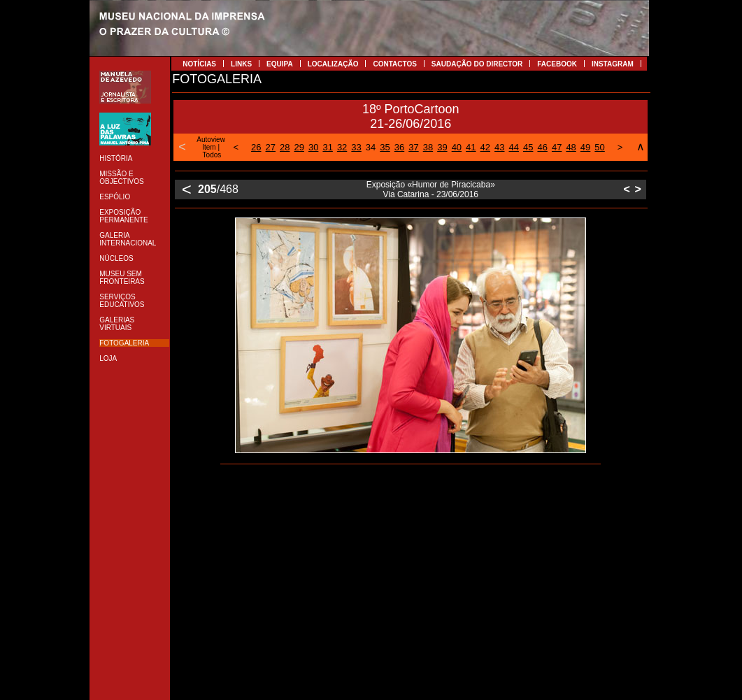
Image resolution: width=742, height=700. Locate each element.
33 (356, 147)
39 (442, 147)
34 (371, 147)
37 (413, 147)
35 (385, 147)
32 (342, 147)
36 (399, 147)
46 (542, 147)
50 (599, 147)
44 (514, 147)
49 (585, 147)
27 (271, 147)
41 (471, 147)
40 (457, 147)
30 (313, 147)
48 (571, 147)
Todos (212, 155)
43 (499, 147)
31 (327, 147)
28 (285, 147)
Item (209, 147)
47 (557, 147)
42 (485, 147)
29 (299, 147)
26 (256, 147)
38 (428, 147)
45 (528, 147)
